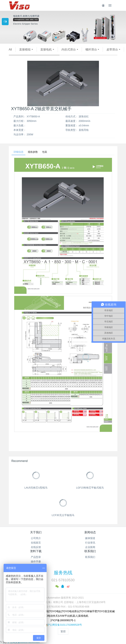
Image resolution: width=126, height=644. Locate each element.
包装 (45, 152)
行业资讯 (90, 543)
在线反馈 (36, 547)
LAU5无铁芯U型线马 (36, 488)
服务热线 (63, 573)
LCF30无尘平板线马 (63, 515)
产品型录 (36, 557)
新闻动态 (90, 532)
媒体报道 (90, 538)
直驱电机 (46, 50)
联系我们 (90, 551)
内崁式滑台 (69, 50)
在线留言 (36, 543)
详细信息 (18, 152)
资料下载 (36, 551)
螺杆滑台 (91, 50)
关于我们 (36, 532)
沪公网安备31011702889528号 (65, 625)
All (10, 50)
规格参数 (33, 152)
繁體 (63, 631)
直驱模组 (25, 50)
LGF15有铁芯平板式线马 (90, 488)
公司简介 (36, 538)
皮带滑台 (112, 50)
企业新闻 (90, 547)
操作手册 (36, 562)
